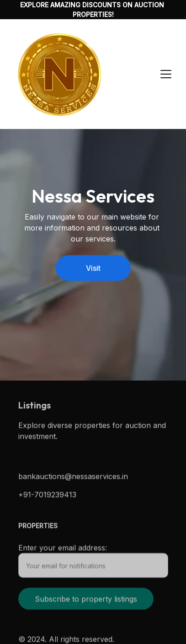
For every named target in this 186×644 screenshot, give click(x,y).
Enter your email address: (63, 550)
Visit (93, 268)
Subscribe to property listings (86, 601)
